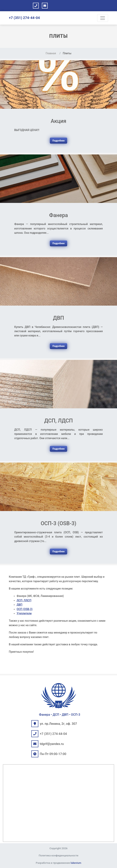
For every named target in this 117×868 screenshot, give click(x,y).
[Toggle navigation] (103, 18)
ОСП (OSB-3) (25, 609)
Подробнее (58, 141)
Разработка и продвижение (58, 863)
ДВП (20, 605)
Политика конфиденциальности (59, 855)
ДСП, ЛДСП (24, 600)
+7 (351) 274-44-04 (24, 18)
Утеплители (24, 613)
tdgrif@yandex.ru (52, 744)
